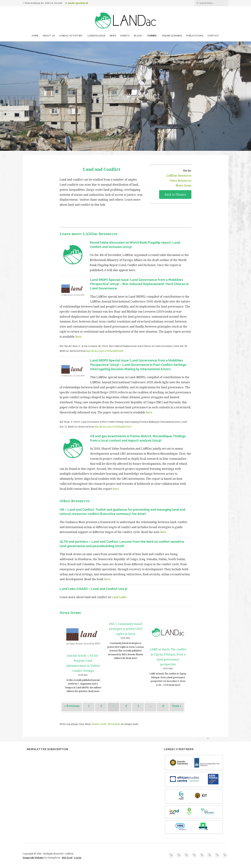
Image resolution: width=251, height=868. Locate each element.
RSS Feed (67, 858)
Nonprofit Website (33, 858)
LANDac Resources (179, 176)
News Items (184, 185)
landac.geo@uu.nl (78, 3)
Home (35, 36)
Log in (78, 858)
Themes (152, 36)
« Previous (72, 706)
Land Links (119, 597)
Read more (94, 691)
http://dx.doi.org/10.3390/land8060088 (105, 351)
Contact (213, 36)
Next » (177, 706)
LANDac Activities (71, 36)
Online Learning (172, 36)
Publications (195, 36)
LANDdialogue (96, 36)
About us (49, 36)
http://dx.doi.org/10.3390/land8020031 (113, 427)
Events (125, 36)
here (78, 337)
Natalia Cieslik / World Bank (106, 724)
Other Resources (180, 181)
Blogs (138, 36)
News (113, 36)
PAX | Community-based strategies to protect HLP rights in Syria (125, 629)
